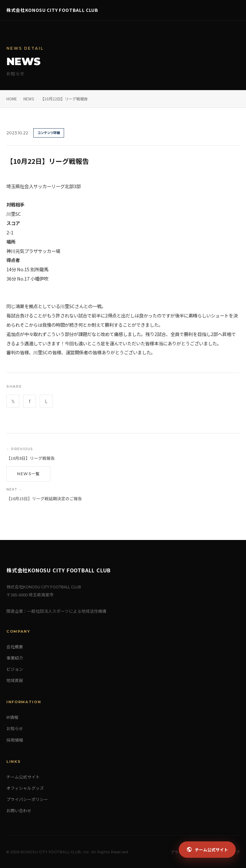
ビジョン (15, 669)
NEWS (29, 99)
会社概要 (15, 647)
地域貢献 (15, 680)
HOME (12, 99)
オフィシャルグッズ (25, 788)
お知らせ (15, 728)
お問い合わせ (19, 810)
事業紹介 (15, 658)
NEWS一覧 (28, 474)
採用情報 (15, 740)
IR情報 (12, 717)
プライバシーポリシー (27, 799)
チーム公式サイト (23, 777)
